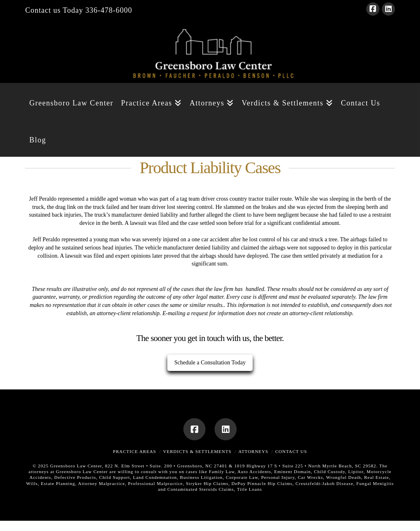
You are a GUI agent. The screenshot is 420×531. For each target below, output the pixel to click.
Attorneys (253, 451)
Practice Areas (134, 451)
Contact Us (291, 451)
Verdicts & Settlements (197, 451)
